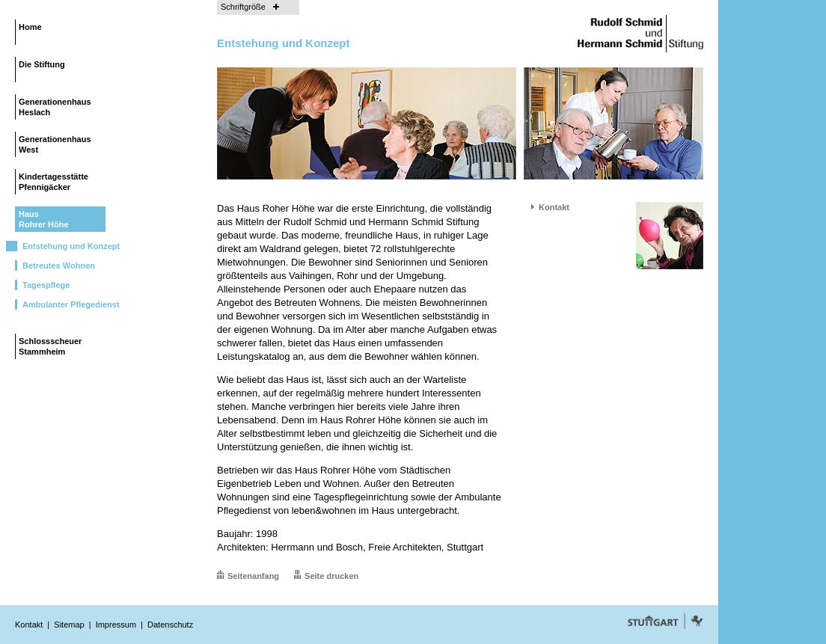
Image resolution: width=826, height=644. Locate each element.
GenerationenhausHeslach (55, 107)
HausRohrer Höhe (44, 219)
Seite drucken (331, 576)
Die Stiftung (42, 64)
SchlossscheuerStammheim (50, 346)
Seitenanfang (253, 576)
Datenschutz (170, 625)
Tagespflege (46, 285)
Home (30, 27)
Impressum (116, 625)
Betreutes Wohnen (59, 266)
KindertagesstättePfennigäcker (53, 182)
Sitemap (69, 625)
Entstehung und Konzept (71, 246)
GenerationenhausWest (55, 144)
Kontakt (554, 207)
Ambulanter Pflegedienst (71, 304)
